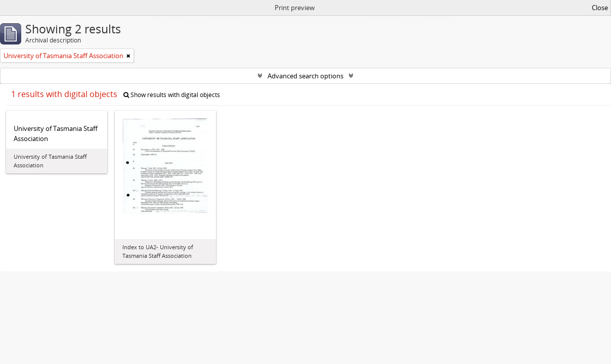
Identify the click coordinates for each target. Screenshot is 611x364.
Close (600, 8)
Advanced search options (305, 76)
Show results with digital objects (172, 95)
